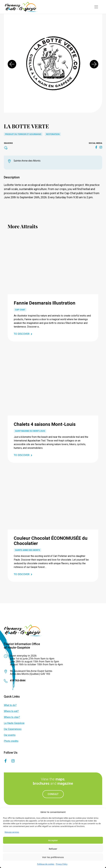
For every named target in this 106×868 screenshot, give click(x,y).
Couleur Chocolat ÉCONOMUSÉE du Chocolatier (51, 541)
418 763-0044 (18, 680)
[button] (12, 64)
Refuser (53, 849)
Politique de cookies (46, 864)
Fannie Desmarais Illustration (45, 303)
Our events (10, 735)
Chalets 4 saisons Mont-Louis (45, 424)
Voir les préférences (53, 857)
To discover (22, 334)
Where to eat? (11, 711)
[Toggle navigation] (96, 7)
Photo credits (11, 741)
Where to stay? (12, 717)
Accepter (53, 840)
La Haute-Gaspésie (14, 723)
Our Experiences (13, 729)
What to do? (10, 705)
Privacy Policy (62, 864)
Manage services (12, 832)
